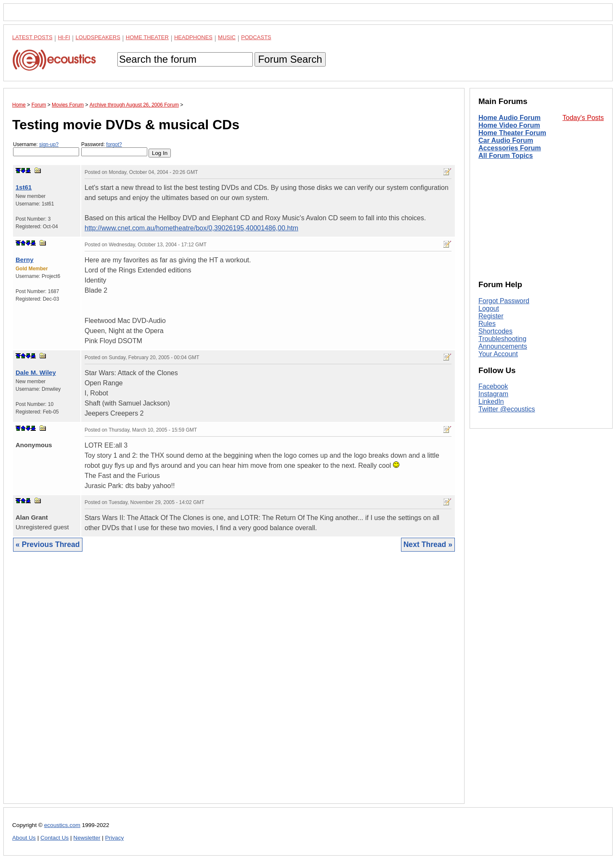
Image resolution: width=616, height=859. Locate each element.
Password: (114, 149)
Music (227, 37)
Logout (489, 308)
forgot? (114, 144)
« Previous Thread (48, 544)
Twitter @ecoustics (507, 409)
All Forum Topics (506, 156)
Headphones (193, 37)
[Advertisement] (234, 684)
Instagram (493, 394)
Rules (487, 324)
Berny (25, 260)
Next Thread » (428, 544)
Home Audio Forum (510, 118)
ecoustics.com (62, 825)
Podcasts (256, 37)
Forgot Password (504, 301)
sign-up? (49, 144)
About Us (24, 838)
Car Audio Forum (506, 140)
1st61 (24, 187)
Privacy (115, 838)
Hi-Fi (64, 37)
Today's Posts (583, 118)
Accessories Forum (510, 148)
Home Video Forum (509, 125)
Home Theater (147, 37)
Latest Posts (32, 37)
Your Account (498, 354)
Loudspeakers (98, 37)
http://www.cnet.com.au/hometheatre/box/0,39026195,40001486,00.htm (191, 228)
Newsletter (87, 838)
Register (491, 316)
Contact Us (54, 838)
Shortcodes (495, 331)
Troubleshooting (502, 339)
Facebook (493, 386)
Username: (46, 149)
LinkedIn (491, 401)
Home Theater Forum (512, 133)
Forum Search (290, 59)
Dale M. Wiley (36, 372)
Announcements (503, 346)
